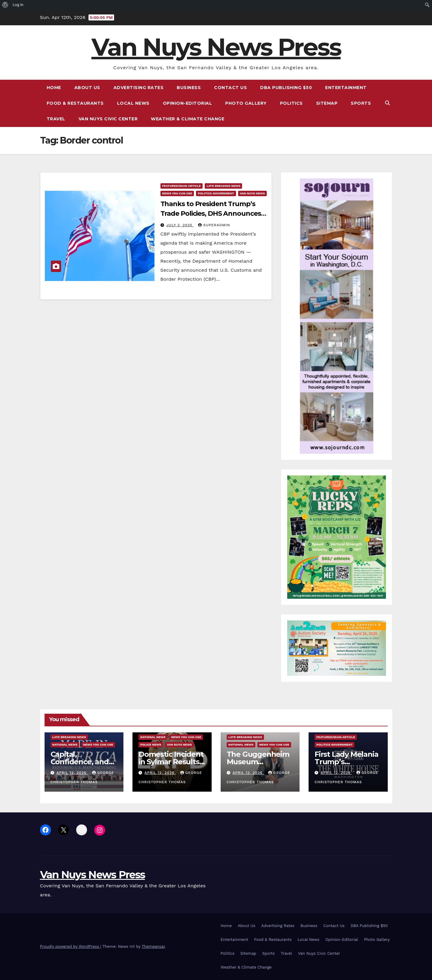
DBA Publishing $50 (286, 88)
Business (189, 88)
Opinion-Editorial (188, 103)
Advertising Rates (139, 88)
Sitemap (327, 103)
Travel (56, 119)
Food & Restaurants (75, 103)
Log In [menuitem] (18, 5)
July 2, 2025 (180, 225)
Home (54, 88)
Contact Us (230, 88)
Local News (133, 103)
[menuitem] (5, 5)
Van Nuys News (252, 193)
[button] (387, 103)
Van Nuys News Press (216, 47)
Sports (361, 103)
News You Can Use (177, 193)
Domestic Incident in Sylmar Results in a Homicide (171, 762)
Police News (151, 745)
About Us (87, 88)
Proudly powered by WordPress (70, 946)
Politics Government (216, 193)
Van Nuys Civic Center (108, 119)
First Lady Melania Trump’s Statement (346, 762)
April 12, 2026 (72, 773)
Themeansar (153, 946)
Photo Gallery (246, 103)
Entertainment (346, 88)
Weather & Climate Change (188, 119)
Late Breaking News (223, 186)
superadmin (214, 225)
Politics (291, 103)
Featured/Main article (182, 186)
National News (65, 745)
